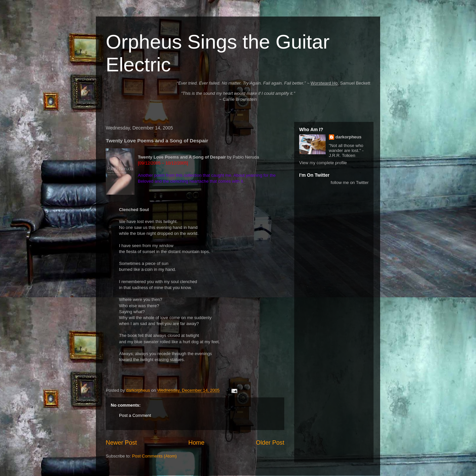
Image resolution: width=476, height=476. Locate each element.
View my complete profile (323, 163)
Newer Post (121, 443)
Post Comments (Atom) (155, 456)
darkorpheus (349, 137)
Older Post (270, 443)
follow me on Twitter (350, 183)
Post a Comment (135, 415)
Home (197, 443)
